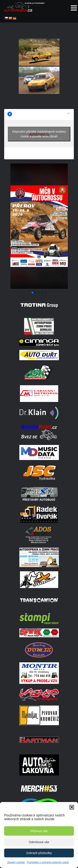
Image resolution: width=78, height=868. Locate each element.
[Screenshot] (39, 288)
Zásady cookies (16, 862)
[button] (72, 807)
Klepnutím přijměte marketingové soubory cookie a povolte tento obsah (39, 134)
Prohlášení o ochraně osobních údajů (48, 862)
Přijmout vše (39, 831)
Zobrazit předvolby (39, 853)
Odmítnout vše (39, 842)
